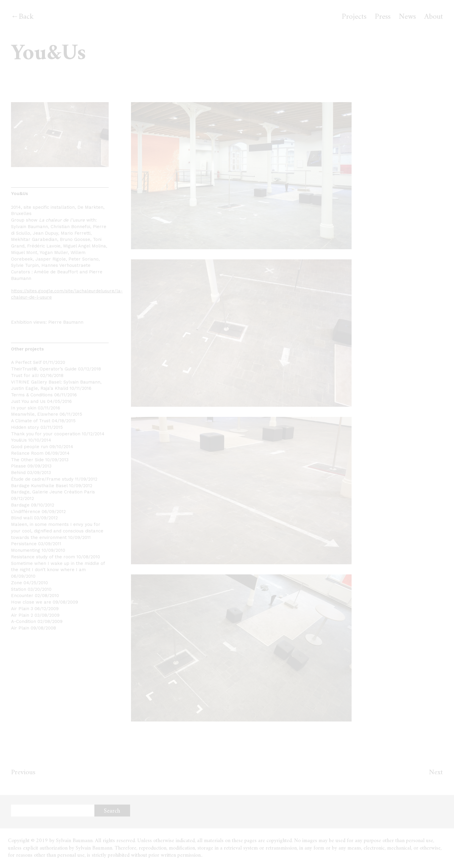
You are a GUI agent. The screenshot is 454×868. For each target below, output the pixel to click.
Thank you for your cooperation (46, 434)
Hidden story (25, 427)
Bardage (20, 505)
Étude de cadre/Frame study (42, 479)
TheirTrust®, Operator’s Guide (44, 369)
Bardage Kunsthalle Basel (39, 486)
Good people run (29, 447)
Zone (17, 583)
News (407, 17)
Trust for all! (25, 375)
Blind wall (22, 518)
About (434, 17)
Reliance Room (27, 453)
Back (26, 17)
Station (19, 589)
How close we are (31, 602)
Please (18, 466)
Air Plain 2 (22, 615)
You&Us (19, 440)
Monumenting (26, 550)
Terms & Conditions (32, 395)
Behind (18, 473)
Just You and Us (28, 401)
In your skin (24, 408)
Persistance (24, 544)
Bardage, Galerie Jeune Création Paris (53, 492)
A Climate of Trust (31, 421)
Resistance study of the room (43, 557)
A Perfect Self (26, 362)
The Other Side (27, 460)
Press (383, 17)
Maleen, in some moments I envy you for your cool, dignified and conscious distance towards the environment (57, 531)
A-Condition (24, 621)
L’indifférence (26, 512)
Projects (354, 17)
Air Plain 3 (22, 609)
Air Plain (20, 628)
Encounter (22, 596)
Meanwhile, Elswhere (35, 414)
